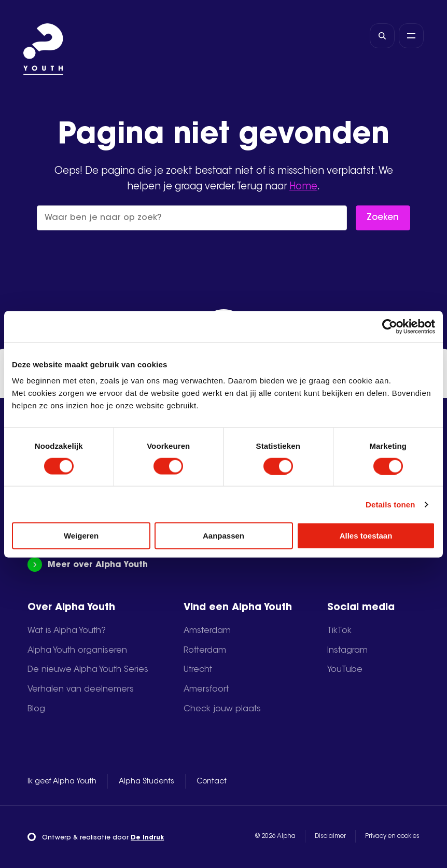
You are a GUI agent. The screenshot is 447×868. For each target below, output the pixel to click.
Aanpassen (223, 536)
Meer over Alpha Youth (87, 565)
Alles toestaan (366, 536)
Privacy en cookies (392, 836)
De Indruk (147, 838)
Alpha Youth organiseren (77, 651)
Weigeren (81, 536)
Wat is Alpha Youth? (67, 631)
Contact (212, 782)
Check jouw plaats (222, 709)
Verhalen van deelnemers (81, 690)
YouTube (345, 670)
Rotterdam (205, 651)
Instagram (347, 651)
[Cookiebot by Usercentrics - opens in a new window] (390, 326)
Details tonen (390, 504)
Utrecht (198, 670)
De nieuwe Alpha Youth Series (88, 670)
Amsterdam (207, 631)
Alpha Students (146, 782)
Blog (36, 709)
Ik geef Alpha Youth (62, 782)
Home (303, 187)
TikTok (339, 631)
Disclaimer (330, 836)
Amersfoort (206, 690)
